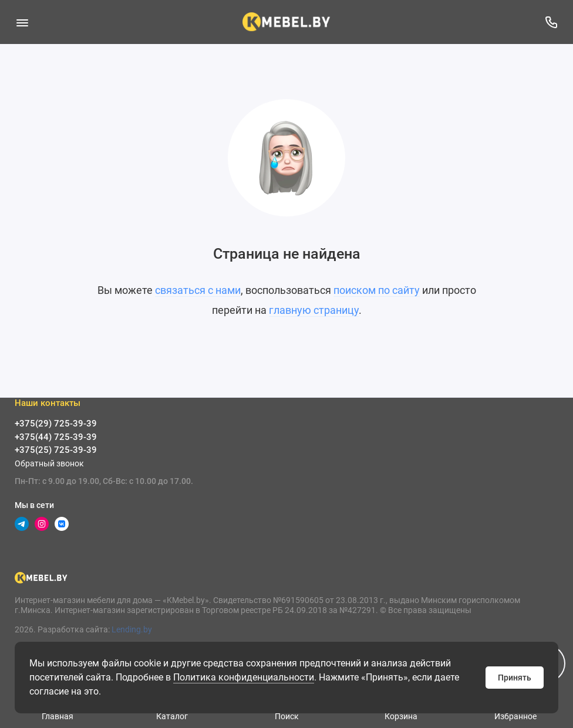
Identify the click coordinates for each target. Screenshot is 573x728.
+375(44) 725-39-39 (56, 437)
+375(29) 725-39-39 (56, 424)
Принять (515, 678)
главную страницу (314, 310)
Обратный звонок (49, 463)
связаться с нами (198, 290)
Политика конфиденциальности (244, 677)
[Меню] (22, 22)
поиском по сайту (377, 290)
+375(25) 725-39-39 (56, 450)
